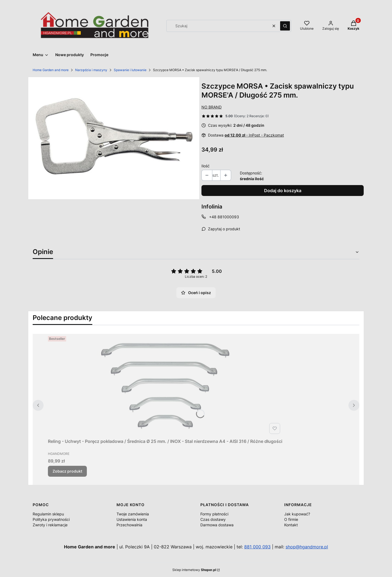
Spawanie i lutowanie (130, 70)
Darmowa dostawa (217, 525)
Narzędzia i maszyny (91, 70)
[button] (285, 26)
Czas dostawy (213, 519)
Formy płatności (214, 514)
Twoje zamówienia (133, 514)
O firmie (291, 519)
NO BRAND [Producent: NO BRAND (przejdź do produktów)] (212, 107)
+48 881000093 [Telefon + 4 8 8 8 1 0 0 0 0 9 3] (224, 217)
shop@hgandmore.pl (307, 547)
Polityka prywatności (51, 519)
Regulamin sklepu (48, 514)
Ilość (206, 166)
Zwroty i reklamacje (50, 525)
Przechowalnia (129, 525)
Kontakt (291, 525)
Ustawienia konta (132, 519)
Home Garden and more (51, 70)
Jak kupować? (297, 514)
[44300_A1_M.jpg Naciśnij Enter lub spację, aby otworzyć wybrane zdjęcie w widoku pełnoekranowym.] (114, 138)
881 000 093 (257, 547)
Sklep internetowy (194, 570)
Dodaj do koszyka (283, 191)
